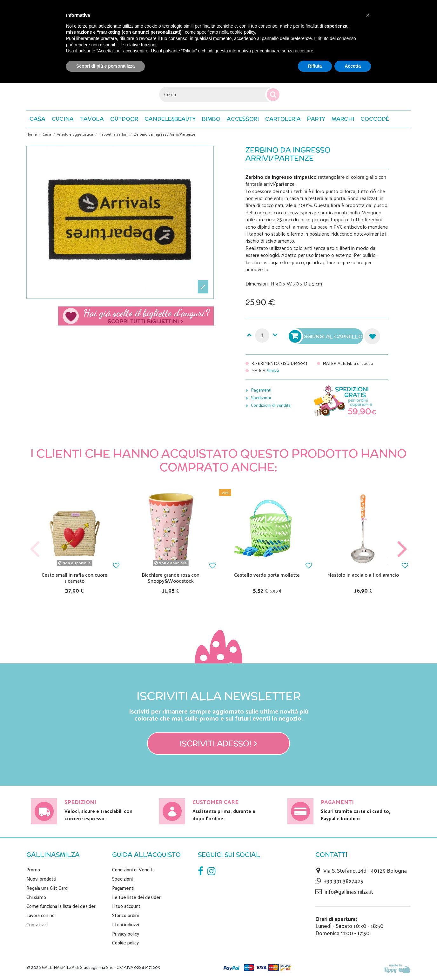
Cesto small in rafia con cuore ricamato (74, 578)
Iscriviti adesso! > (219, 743)
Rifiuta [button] (315, 66)
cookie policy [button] (242, 32)
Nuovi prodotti (41, 879)
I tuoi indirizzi (126, 924)
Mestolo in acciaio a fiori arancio (363, 575)
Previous (35, 550)
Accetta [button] (353, 66)
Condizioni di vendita (271, 405)
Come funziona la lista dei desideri (61, 906)
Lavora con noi (41, 915)
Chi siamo (36, 897)
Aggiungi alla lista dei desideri (372, 336)
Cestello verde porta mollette (267, 575)
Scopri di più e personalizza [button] (105, 66)
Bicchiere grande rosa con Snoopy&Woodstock (171, 578)
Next (402, 550)
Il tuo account (126, 906)
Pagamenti (261, 390)
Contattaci (37, 924)
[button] (375, 119)
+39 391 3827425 (343, 881)
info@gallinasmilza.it (349, 891)
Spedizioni (261, 397)
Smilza (273, 370)
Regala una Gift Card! (47, 888)
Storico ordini (125, 915)
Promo (33, 869)
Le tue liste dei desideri (137, 897)
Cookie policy (125, 943)
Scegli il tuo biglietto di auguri (136, 316)
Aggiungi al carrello (326, 336)
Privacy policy (126, 934)
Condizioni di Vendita (133, 869)
